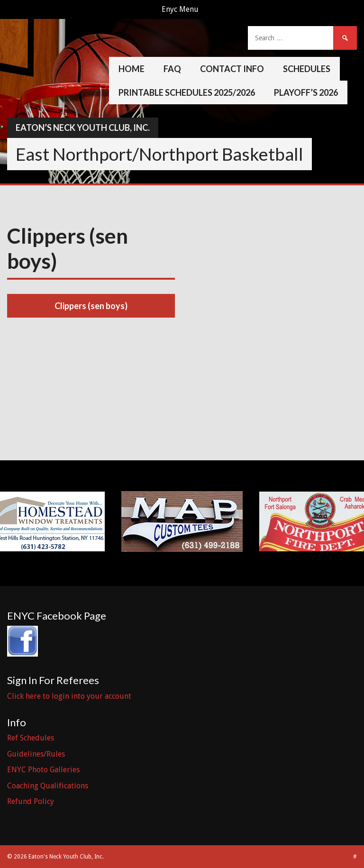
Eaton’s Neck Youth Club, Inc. (83, 128)
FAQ (172, 69)
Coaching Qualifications (48, 786)
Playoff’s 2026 (306, 92)
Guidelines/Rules (36, 754)
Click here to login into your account (69, 696)
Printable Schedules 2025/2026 (187, 92)
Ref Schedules (31, 738)
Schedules (307, 69)
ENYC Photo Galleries (43, 770)
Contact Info (232, 69)
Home (132, 69)
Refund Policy (31, 801)
